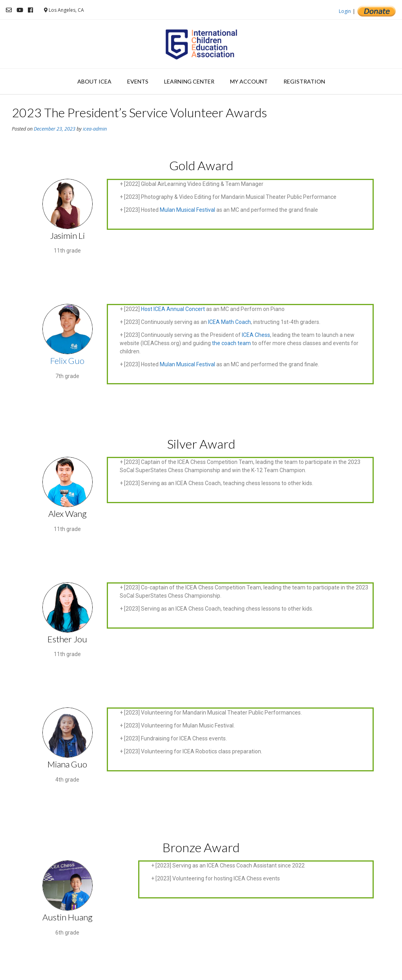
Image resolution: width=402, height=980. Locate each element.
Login (345, 11)
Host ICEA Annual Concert (173, 309)
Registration (304, 81)
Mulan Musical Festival (187, 210)
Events (138, 81)
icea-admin (95, 129)
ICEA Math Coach (229, 322)
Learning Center (189, 81)
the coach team (231, 343)
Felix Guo (67, 361)
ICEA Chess (256, 335)
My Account (249, 81)
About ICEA (94, 81)
